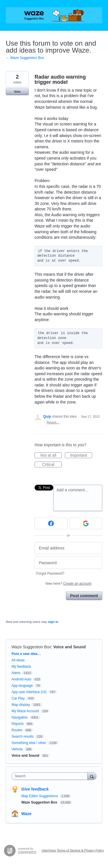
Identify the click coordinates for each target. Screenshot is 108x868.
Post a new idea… (26, 654)
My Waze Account (25, 711)
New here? (68, 584)
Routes (17, 730)
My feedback (21, 667)
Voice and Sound (70, 647)
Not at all (51, 456)
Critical (52, 465)
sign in (53, 622)
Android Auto (21, 679)
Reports (18, 724)
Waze (26, 814)
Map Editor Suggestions (40, 796)
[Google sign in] (86, 523)
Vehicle (17, 749)
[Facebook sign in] (51, 523)
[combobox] (51, 776)
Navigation (20, 717)
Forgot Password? (50, 573)
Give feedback (35, 789)
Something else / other (29, 743)
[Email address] (68, 548)
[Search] (92, 776)
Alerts (16, 673)
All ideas (18, 660)
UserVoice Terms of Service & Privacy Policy (73, 850)
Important (81, 456)
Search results (23, 736)
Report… (53, 422)
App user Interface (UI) (29, 692)
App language (22, 686)
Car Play (18, 698)
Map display (21, 705)
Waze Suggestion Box (31, 647)
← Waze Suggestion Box (25, 58)
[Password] (68, 563)
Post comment (84, 596)
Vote (17, 92)
